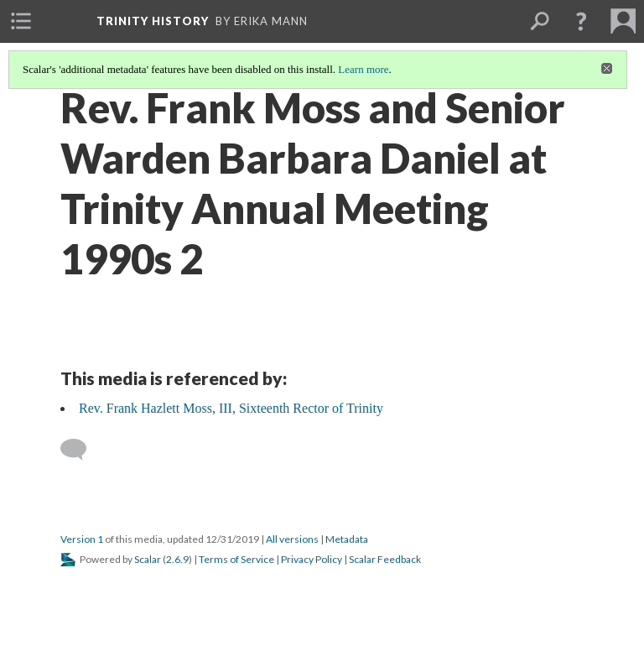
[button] (581, 21)
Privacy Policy (312, 559)
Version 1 (82, 539)
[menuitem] (21, 21)
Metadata (347, 539)
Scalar (148, 559)
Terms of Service (236, 559)
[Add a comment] (81, 450)
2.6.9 (177, 559)
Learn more (363, 69)
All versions (292, 539)
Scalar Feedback (385, 559)
